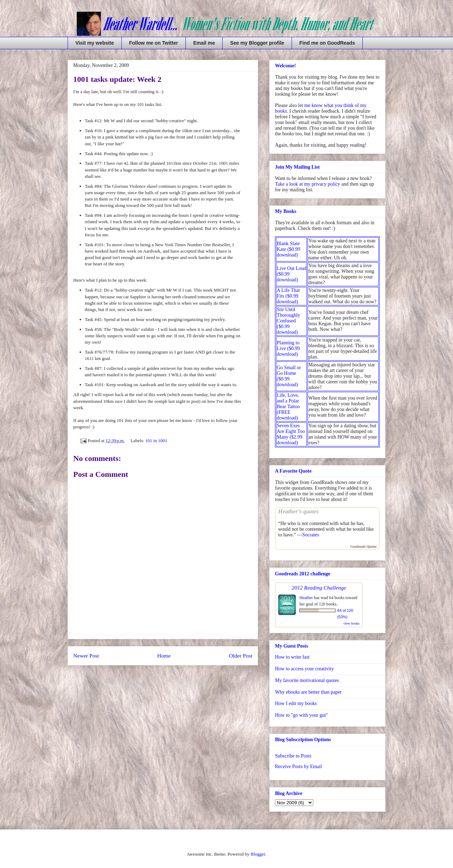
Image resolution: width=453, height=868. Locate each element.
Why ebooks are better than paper (308, 692)
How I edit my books (296, 703)
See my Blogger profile (257, 43)
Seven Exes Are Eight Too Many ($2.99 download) (291, 434)
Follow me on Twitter (154, 43)
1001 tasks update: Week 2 (117, 79)
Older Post (241, 656)
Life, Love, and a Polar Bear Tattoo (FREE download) (288, 407)
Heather (306, 598)
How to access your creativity (304, 669)
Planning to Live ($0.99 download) (288, 348)
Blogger (258, 854)
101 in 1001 (156, 441)
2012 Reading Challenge (319, 588)
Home (164, 656)
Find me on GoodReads (327, 43)
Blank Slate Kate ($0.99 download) (288, 249)
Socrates (311, 535)
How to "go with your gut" (301, 715)
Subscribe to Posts (293, 756)
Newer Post (86, 656)
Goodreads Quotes (363, 546)
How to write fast (292, 657)
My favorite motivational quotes (307, 680)
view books (351, 623)
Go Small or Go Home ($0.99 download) (289, 376)
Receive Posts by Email (299, 766)
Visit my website (95, 43)
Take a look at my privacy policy (308, 184)
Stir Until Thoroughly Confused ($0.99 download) (288, 321)
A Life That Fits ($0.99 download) (288, 296)
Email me (204, 43)
